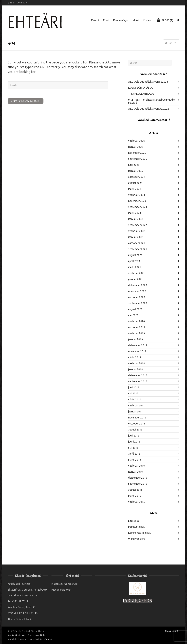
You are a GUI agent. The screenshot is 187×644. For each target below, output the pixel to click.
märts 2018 (135, 357)
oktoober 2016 (137, 424)
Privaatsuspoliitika (37, 635)
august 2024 (135, 183)
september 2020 (138, 303)
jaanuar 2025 (136, 171)
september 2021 (138, 249)
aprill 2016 (134, 454)
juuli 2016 (134, 436)
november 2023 (137, 201)
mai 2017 (133, 393)
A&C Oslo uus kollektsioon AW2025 (149, 109)
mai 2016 (133, 448)
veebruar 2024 (137, 195)
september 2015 (138, 484)
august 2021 (135, 255)
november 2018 (137, 351)
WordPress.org (137, 539)
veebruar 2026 (137, 141)
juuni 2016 (134, 442)
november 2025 (137, 153)
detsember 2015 (138, 478)
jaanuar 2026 (136, 147)
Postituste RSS (137, 527)
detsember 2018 (138, 345)
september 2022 (138, 225)
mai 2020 (133, 315)
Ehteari (67, 590)
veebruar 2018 (137, 363)
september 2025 (138, 159)
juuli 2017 (134, 387)
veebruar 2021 (137, 273)
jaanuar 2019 (136, 339)
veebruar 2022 (137, 231)
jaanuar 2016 (136, 472)
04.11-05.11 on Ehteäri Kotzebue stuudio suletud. (151, 101)
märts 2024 (135, 189)
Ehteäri (169, 43)
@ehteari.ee (71, 584)
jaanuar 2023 (136, 219)
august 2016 (135, 430)
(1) (165, 20)
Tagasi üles (171, 631)
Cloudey (48, 639)
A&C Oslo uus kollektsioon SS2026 (148, 82)
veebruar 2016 (137, 466)
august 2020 (135, 309)
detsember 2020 (138, 285)
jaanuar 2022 (136, 237)
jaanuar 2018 (136, 369)
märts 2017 (135, 399)
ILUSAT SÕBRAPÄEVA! (141, 88)
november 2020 (137, 291)
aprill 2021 (134, 261)
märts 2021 (135, 267)
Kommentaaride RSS (140, 533)
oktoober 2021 (137, 243)
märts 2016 (135, 460)
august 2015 (135, 490)
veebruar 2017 (137, 406)
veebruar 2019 (137, 333)
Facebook (174, 3)
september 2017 (138, 381)
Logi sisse (134, 521)
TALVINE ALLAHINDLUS (141, 94)
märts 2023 (135, 213)
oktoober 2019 (137, 327)
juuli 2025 (134, 165)
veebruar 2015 (137, 502)
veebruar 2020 (137, 321)
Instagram (179, 3)
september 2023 (138, 207)
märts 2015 (135, 496)
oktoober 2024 (137, 177)
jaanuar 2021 (136, 279)
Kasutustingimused (17, 635)
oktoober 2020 (137, 297)
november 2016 (137, 418)
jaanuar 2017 (136, 412)
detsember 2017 (138, 375)
